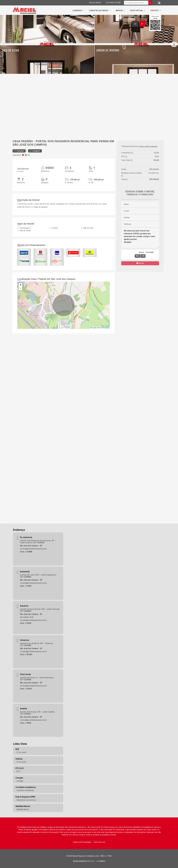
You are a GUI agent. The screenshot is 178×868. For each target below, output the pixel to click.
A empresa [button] (77, 10)
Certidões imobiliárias (25, 790)
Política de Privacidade (82, 842)
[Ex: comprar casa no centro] (136, 3)
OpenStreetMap (104, 328)
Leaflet (94, 328)
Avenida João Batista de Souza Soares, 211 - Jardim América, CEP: (38, 542)
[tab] (135, 24)
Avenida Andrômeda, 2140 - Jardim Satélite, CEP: (37, 713)
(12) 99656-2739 (113, 3)
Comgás (20, 781)
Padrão (27, 141)
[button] (159, 3)
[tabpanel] (89, 44)
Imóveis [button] (119, 10)
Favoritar (19, 151)
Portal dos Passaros (53, 141)
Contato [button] (155, 10)
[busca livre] (150, 3)
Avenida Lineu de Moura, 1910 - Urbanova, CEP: (37, 644)
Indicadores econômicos (26, 800)
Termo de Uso (99, 842)
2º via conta (21, 752)
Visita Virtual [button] (137, 10)
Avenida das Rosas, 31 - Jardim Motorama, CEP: (37, 679)
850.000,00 (154, 169)
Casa (16, 141)
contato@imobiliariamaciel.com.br (33, 549)
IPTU (18, 771)
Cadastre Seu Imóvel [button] (99, 10)
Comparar (35, 151)
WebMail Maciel (23, 809)
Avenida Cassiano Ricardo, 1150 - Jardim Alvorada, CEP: (40, 610)
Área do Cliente (95, 3)
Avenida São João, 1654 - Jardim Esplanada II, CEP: (38, 576)
